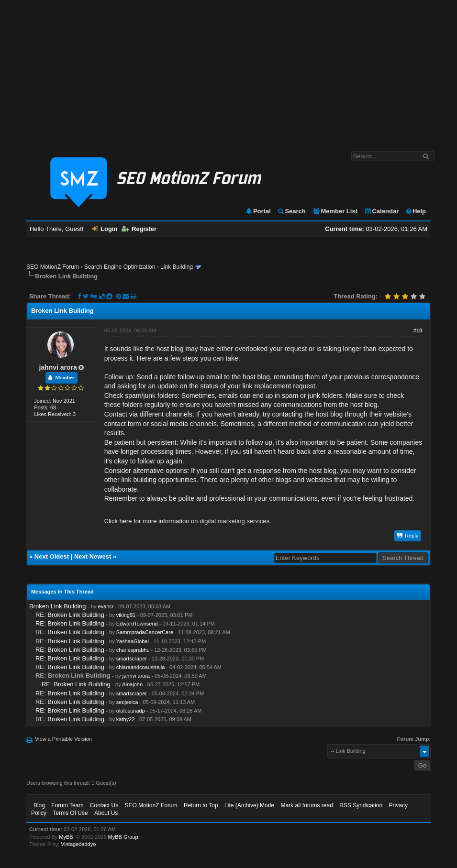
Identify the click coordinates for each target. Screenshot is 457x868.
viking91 (126, 615)
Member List (335, 211)
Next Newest (93, 556)
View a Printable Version (63, 739)
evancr (106, 606)
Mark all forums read (307, 805)
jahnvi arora (58, 367)
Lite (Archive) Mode (249, 805)
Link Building (177, 267)
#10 (418, 330)
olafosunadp (131, 711)
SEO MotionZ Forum (53, 267)
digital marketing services (234, 521)
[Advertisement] (228, 71)
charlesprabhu (133, 650)
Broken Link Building (58, 606)
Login (105, 229)
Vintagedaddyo (78, 844)
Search (291, 211)
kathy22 (126, 719)
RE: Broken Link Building (70, 615)
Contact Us (104, 805)
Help (416, 211)
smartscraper (132, 659)
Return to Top (201, 805)
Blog (39, 805)
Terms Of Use (70, 813)
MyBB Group (123, 837)
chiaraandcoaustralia (141, 667)
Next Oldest (52, 556)
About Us (106, 813)
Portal (258, 211)
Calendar (382, 211)
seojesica (127, 702)
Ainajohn (132, 684)
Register (139, 229)
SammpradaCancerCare (145, 632)
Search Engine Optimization (120, 267)
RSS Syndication (361, 805)
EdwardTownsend (137, 624)
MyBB (66, 837)
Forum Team (67, 805)
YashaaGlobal (133, 641)
